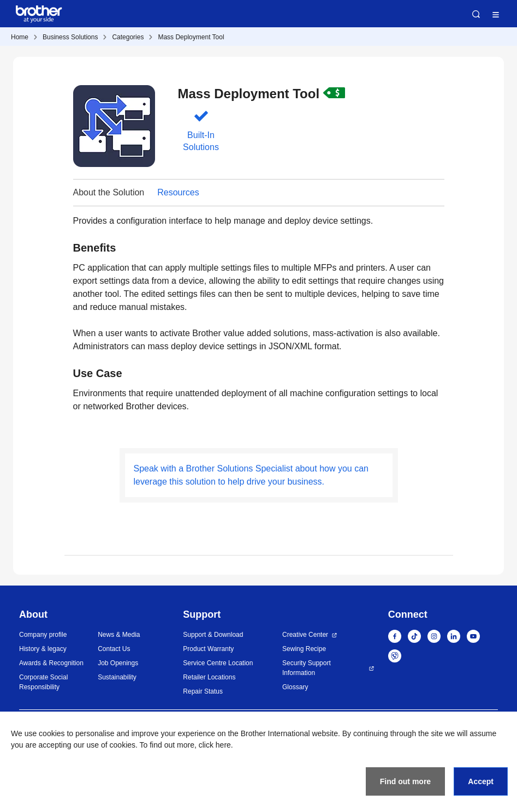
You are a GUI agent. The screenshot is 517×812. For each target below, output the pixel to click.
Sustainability (117, 677)
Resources (178, 192)
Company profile (43, 635)
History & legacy (43, 649)
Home (20, 37)
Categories (128, 37)
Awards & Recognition (51, 663)
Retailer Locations (209, 677)
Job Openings (118, 663)
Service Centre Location (218, 663)
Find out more (405, 781)
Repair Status (203, 691)
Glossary (295, 687)
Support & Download (213, 635)
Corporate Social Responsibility (43, 682)
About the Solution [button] (109, 192)
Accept (481, 781)
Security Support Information (307, 668)
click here (215, 745)
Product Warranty (208, 649)
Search (476, 14)
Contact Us (114, 649)
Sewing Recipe (304, 649)
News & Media (119, 635)
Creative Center (305, 635)
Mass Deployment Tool (191, 37)
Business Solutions (70, 37)
